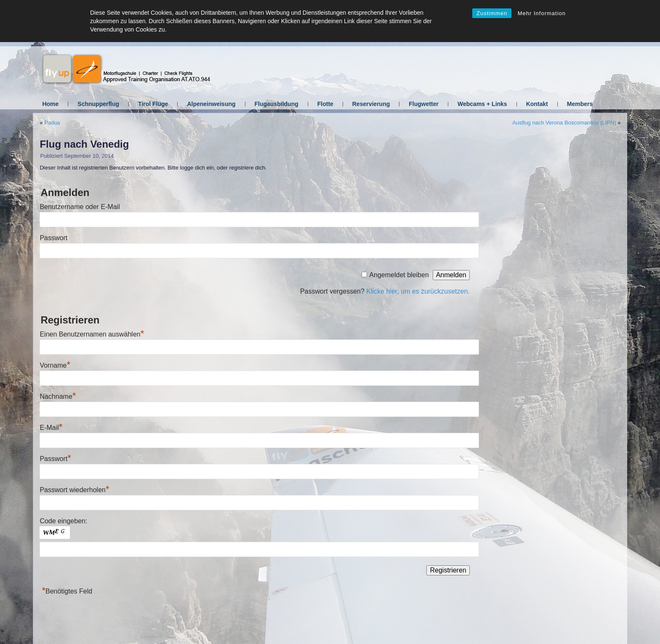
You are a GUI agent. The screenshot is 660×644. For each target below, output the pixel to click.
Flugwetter (424, 104)
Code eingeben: (63, 521)
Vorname (55, 365)
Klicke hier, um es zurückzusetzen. (418, 291)
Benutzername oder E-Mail (80, 207)
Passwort (53, 238)
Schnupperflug (98, 104)
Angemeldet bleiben (399, 275)
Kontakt (537, 104)
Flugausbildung (277, 104)
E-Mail (51, 428)
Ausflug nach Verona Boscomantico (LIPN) (564, 123)
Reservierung (371, 104)
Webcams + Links (482, 104)
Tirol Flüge (153, 104)
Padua (52, 123)
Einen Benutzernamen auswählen (92, 334)
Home (50, 104)
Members (580, 104)
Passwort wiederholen (74, 490)
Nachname (58, 396)
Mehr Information (542, 13)
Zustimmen (492, 13)
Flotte (325, 104)
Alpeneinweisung (211, 104)
